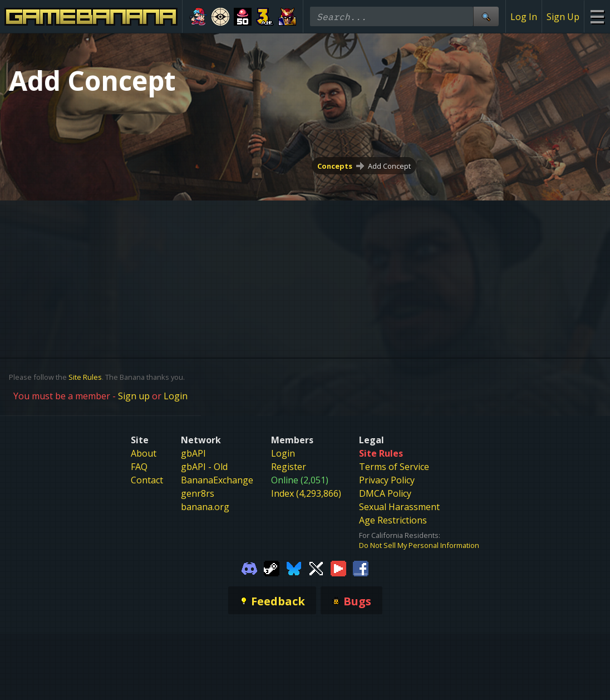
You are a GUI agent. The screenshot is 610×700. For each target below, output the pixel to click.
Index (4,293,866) (306, 493)
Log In (524, 17)
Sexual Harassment (399, 507)
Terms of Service (394, 467)
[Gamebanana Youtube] (338, 568)
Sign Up (563, 17)
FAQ (139, 467)
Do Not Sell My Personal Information (419, 545)
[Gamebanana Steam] (272, 568)
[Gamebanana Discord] (249, 568)
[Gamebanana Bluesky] (294, 568)
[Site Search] (486, 16)
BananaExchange (217, 480)
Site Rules (85, 377)
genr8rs (198, 493)
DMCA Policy (385, 493)
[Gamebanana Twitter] (316, 568)
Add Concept (389, 166)
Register (289, 467)
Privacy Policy (387, 480)
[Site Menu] (597, 16)
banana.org (205, 507)
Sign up (134, 396)
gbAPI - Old (204, 467)
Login (176, 396)
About (144, 453)
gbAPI (193, 453)
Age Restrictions (393, 520)
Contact (147, 480)
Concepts (335, 166)
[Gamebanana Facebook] (361, 568)
